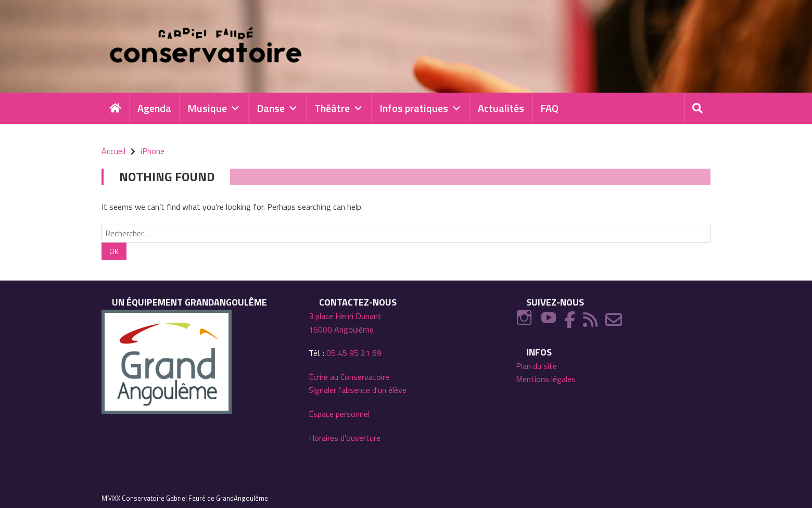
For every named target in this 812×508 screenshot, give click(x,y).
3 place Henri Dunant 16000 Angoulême (345, 323)
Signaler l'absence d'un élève (358, 390)
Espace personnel (339, 414)
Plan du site (536, 366)
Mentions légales (546, 379)
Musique (214, 108)
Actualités (501, 108)
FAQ (549, 108)
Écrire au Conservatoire (349, 377)
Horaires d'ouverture (345, 438)
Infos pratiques (421, 108)
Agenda (154, 108)
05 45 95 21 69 (354, 353)
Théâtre (339, 108)
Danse (277, 108)
